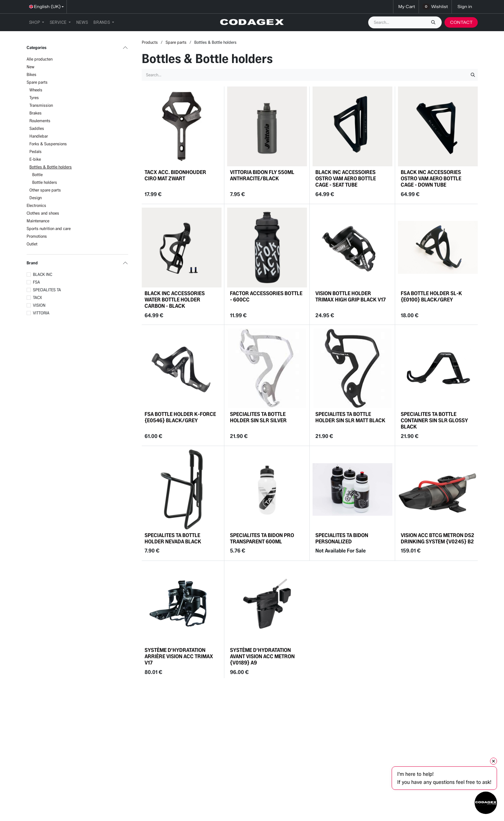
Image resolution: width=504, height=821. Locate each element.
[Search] (435, 22)
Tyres (34, 98)
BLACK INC (43, 274)
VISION (39, 305)
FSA (36, 282)
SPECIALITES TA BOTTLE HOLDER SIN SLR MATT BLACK (350, 418)
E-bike (35, 159)
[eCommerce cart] (406, 7)
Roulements (40, 121)
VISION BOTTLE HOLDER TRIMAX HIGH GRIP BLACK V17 (351, 296)
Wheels (36, 90)
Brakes (36, 113)
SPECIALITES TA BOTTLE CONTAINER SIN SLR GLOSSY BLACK (434, 421)
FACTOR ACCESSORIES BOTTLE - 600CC (266, 296)
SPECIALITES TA (47, 290)
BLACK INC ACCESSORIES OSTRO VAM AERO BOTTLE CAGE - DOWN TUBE (431, 178)
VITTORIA (41, 313)
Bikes (31, 74)
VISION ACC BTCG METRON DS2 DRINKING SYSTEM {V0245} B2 (437, 538)
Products (150, 42)
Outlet (32, 244)
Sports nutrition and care (49, 228)
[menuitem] (37, 22)
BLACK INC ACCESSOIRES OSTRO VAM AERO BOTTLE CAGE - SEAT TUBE (346, 178)
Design (36, 198)
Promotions (37, 236)
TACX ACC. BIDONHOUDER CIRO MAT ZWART (175, 175)
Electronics (36, 205)
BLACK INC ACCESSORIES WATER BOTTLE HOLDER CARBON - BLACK (175, 300)
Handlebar (39, 136)
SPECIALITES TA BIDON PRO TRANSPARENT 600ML (262, 538)
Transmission (41, 105)
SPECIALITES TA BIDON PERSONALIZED (342, 538)
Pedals (36, 151)
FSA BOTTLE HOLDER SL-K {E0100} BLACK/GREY (431, 296)
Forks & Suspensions (48, 144)
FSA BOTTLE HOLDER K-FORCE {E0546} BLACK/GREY (180, 418)
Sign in (465, 6)
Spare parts (37, 82)
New (30, 67)
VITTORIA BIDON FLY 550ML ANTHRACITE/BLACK (262, 175)
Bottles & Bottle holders (51, 167)
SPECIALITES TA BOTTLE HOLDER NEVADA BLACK (173, 538)
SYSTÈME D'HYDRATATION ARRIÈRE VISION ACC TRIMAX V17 (179, 656)
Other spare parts (45, 190)
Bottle (37, 175)
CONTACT (461, 22)
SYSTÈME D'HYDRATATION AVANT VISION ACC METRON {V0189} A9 (262, 656)
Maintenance (38, 221)
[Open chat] (486, 803)
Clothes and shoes (43, 213)
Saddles (37, 128)
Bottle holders (45, 182)
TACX (37, 297)
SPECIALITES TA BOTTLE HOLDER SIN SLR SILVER (258, 418)
